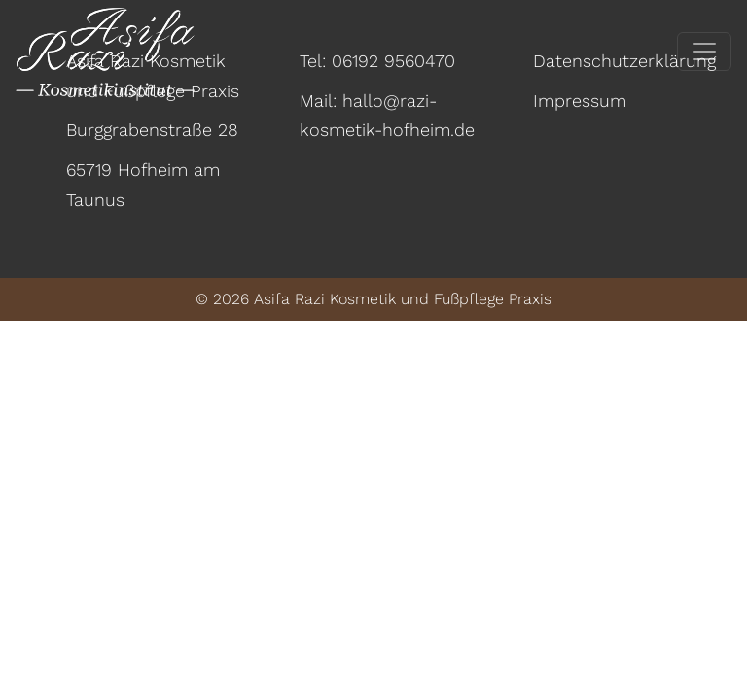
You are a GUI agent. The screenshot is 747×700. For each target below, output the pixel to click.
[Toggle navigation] (704, 52)
